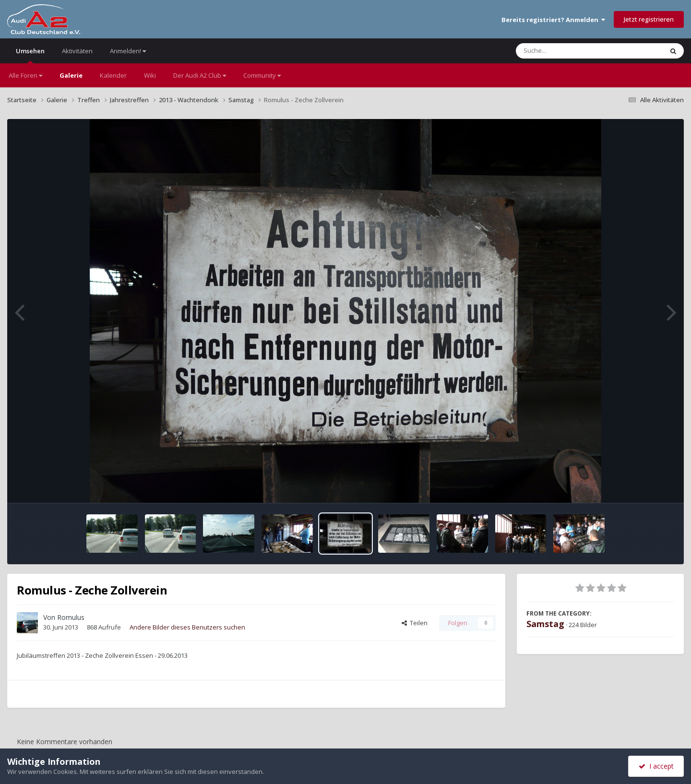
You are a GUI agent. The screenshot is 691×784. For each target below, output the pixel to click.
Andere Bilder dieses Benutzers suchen (187, 627)
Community (262, 75)
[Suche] (570, 51)
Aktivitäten (77, 51)
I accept (656, 766)
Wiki (150, 75)
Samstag (545, 624)
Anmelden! (128, 51)
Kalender (113, 75)
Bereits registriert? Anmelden (553, 20)
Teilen (415, 623)
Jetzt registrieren (649, 19)
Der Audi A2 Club (200, 75)
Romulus (71, 617)
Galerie (71, 75)
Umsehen (30, 55)
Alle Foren (25, 75)
